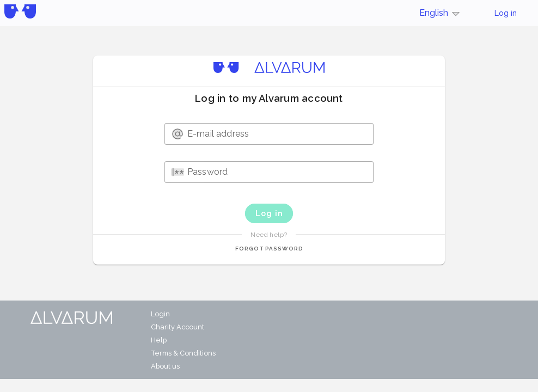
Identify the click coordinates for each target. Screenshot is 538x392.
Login (160, 314)
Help (159, 340)
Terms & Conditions (183, 353)
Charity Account (178, 327)
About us (165, 366)
